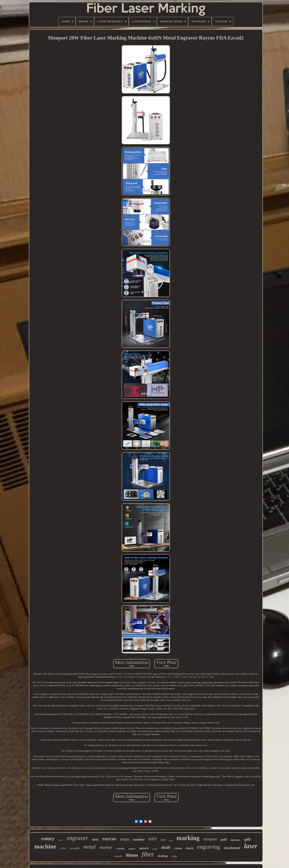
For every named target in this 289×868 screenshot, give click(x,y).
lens (171, 840)
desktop (163, 856)
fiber (148, 854)
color (63, 848)
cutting (178, 848)
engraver (77, 838)
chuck (189, 848)
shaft (166, 847)
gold (224, 840)
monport (210, 839)
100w (174, 857)
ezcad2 (118, 856)
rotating (120, 848)
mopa (125, 839)
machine (45, 846)
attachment (232, 848)
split (247, 839)
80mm (132, 855)
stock (61, 840)
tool (163, 840)
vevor (155, 849)
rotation (132, 849)
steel (95, 839)
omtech (144, 848)
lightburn (235, 840)
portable (75, 848)
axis (153, 839)
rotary (48, 838)
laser (251, 846)
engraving (208, 847)
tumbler (139, 839)
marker (106, 847)
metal (89, 847)
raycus (109, 839)
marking (188, 838)
